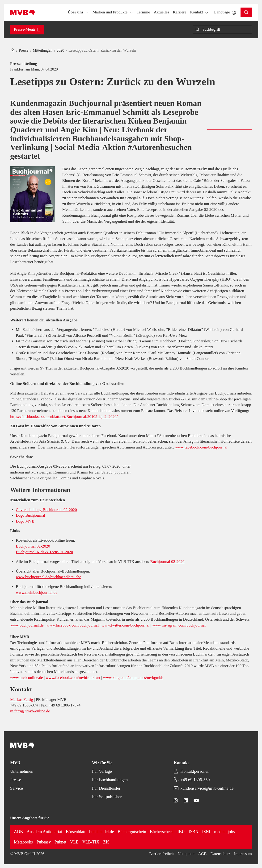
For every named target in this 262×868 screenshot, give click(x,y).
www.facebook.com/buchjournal (201, 447)
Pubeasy (44, 842)
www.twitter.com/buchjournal (125, 625)
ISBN (193, 832)
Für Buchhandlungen (110, 780)
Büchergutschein (132, 832)
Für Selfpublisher (107, 797)
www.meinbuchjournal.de (36, 592)
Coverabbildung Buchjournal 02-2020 (46, 510)
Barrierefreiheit (162, 854)
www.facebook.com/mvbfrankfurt (73, 678)
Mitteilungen (43, 50)
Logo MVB (25, 521)
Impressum (243, 854)
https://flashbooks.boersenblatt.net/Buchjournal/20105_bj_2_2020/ (64, 417)
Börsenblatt (76, 832)
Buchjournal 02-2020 (33, 546)
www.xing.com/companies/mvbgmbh (133, 678)
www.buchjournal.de (27, 625)
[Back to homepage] (23, 12)
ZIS (106, 842)
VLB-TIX (91, 842)
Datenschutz (220, 854)
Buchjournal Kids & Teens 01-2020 (44, 552)
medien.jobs (224, 832)
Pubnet (60, 842)
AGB (203, 854)
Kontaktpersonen (195, 771)
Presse (23, 50)
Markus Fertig (22, 700)
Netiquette (186, 854)
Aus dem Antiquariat (44, 832)
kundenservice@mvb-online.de (207, 788)
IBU (181, 832)
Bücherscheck (162, 832)
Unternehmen (22, 771)
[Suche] (222, 29)
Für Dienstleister (106, 788)
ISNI (206, 832)
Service (17, 788)
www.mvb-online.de (27, 678)
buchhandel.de (101, 832)
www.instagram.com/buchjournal (179, 625)
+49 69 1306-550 (195, 780)
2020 (60, 50)
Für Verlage (102, 771)
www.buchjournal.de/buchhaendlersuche (48, 577)
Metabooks (23, 842)
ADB (18, 832)
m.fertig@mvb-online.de (30, 711)
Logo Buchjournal (30, 515)
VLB (74, 842)
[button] (143, 12)
